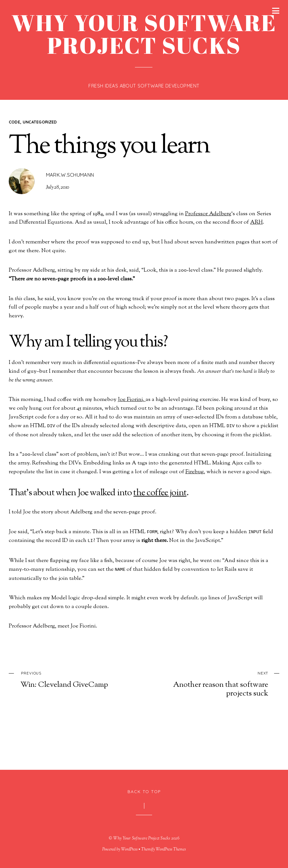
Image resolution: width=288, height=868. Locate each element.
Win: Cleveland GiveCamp (71, 679)
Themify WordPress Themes (163, 850)
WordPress (129, 850)
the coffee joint (160, 493)
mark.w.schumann (70, 175)
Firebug (195, 472)
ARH (256, 222)
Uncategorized (40, 122)
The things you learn (109, 147)
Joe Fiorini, (132, 400)
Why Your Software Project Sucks (142, 839)
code (14, 122)
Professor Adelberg (208, 214)
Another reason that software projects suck (218, 683)
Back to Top (144, 792)
